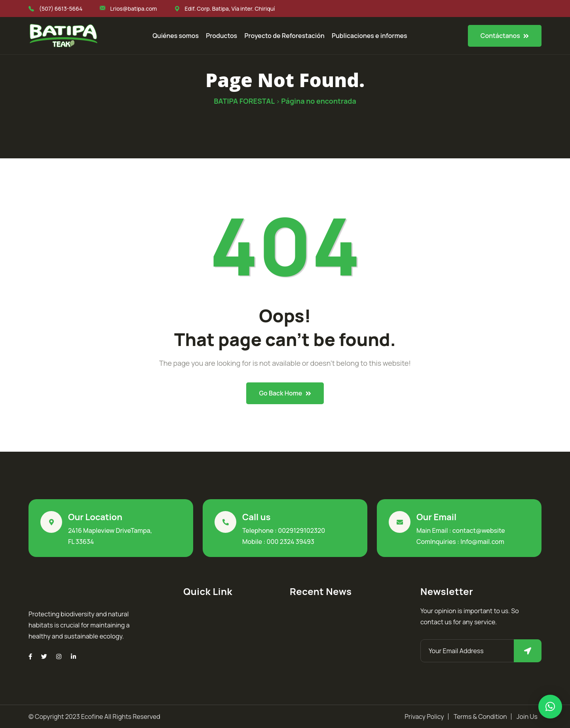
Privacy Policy (424, 717)
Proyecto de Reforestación (284, 36)
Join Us (527, 717)
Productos (221, 36)
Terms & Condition (480, 717)
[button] (550, 707)
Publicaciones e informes (370, 36)
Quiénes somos (176, 36)
